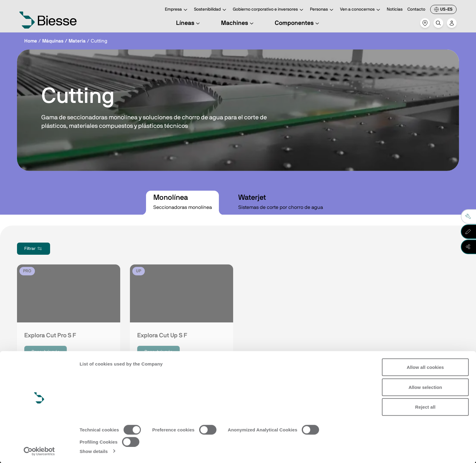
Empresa (177, 10)
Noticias (395, 9)
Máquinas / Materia (64, 41)
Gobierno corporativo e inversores (269, 10)
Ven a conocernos (361, 10)
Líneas (189, 23)
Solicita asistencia (286, 402)
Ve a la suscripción (64, 402)
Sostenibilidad (211, 10)
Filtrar (34, 249)
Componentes (298, 23)
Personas (323, 10)
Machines (238, 23)
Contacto (416, 9)
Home (31, 41)
